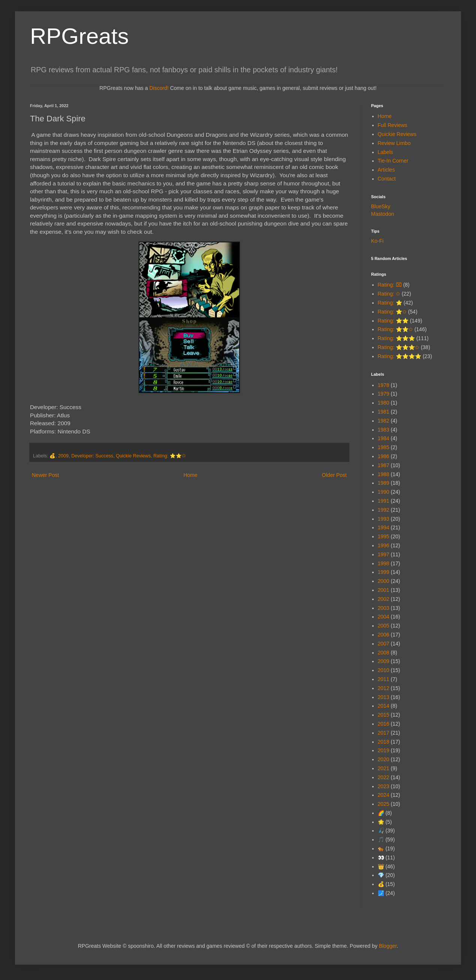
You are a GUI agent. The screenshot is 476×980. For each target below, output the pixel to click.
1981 (384, 412)
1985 (384, 447)
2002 (384, 599)
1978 (384, 385)
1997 (384, 554)
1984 (384, 438)
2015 (384, 715)
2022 (384, 777)
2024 (384, 795)
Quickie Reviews (133, 456)
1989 (384, 483)
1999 (384, 572)
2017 (384, 733)
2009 (63, 456)
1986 (384, 456)
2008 (384, 653)
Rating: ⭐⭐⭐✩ (399, 347)
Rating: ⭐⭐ (393, 321)
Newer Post (45, 475)
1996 (384, 545)
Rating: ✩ (389, 294)
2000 (384, 581)
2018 (384, 742)
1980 (384, 403)
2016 (384, 724)
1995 (384, 536)
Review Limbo (394, 143)
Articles (386, 170)
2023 (384, 786)
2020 (384, 759)
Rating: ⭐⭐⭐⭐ (400, 356)
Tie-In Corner (393, 161)
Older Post (334, 475)
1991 (384, 501)
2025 (384, 804)
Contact (387, 179)
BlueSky (381, 206)
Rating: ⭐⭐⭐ (396, 338)
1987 (384, 465)
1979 (384, 394)
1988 (384, 474)
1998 (384, 563)
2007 (384, 644)
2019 (384, 750)
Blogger (388, 946)
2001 (384, 590)
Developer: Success (92, 456)
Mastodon (382, 214)
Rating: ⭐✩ (392, 312)
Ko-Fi (377, 241)
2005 (384, 626)
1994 (384, 527)
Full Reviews (393, 125)
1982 (384, 421)
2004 (384, 617)
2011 (384, 679)
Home (190, 475)
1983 (384, 430)
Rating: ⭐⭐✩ (169, 456)
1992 (384, 510)
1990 (384, 492)
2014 (384, 706)
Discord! (159, 88)
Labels (385, 152)
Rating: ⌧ (390, 285)
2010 (384, 670)
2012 (384, 688)
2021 (384, 768)
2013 (384, 697)
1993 (384, 519)
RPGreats (79, 36)
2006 (384, 635)
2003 (384, 608)
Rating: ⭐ (390, 303)
